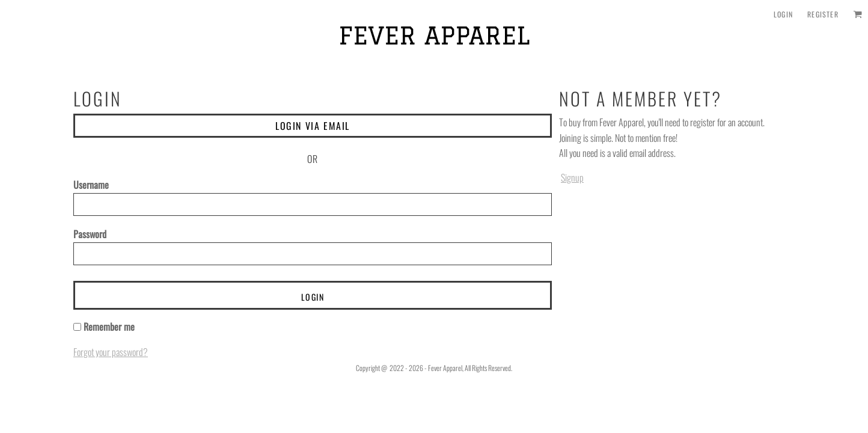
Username (91, 185)
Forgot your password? (111, 352)
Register (823, 14)
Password (90, 234)
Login (783, 14)
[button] (857, 14)
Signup (572, 177)
